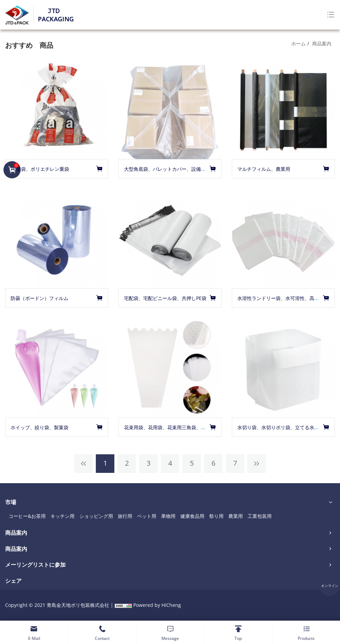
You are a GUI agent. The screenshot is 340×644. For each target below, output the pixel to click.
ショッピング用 (96, 516)
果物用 (168, 516)
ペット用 (147, 516)
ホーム (298, 43)
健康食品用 (192, 516)
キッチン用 (63, 516)
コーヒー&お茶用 (27, 516)
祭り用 (216, 516)
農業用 (236, 516)
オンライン (330, 586)
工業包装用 (260, 516)
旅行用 (125, 516)
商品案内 (322, 43)
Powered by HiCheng (157, 605)
